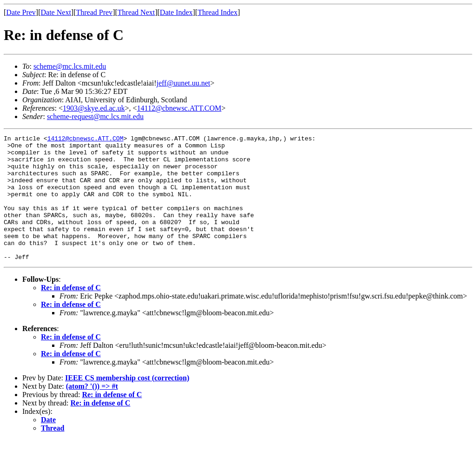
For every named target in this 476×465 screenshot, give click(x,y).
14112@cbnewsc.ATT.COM (179, 108)
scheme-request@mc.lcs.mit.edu (95, 116)
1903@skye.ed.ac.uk (94, 108)
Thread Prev (94, 12)
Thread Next (136, 12)
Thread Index (218, 12)
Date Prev (21, 12)
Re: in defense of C (71, 313)
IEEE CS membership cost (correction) (127, 403)
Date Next (56, 12)
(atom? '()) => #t (92, 411)
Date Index (176, 12)
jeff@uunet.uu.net (183, 83)
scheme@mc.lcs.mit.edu (70, 66)
